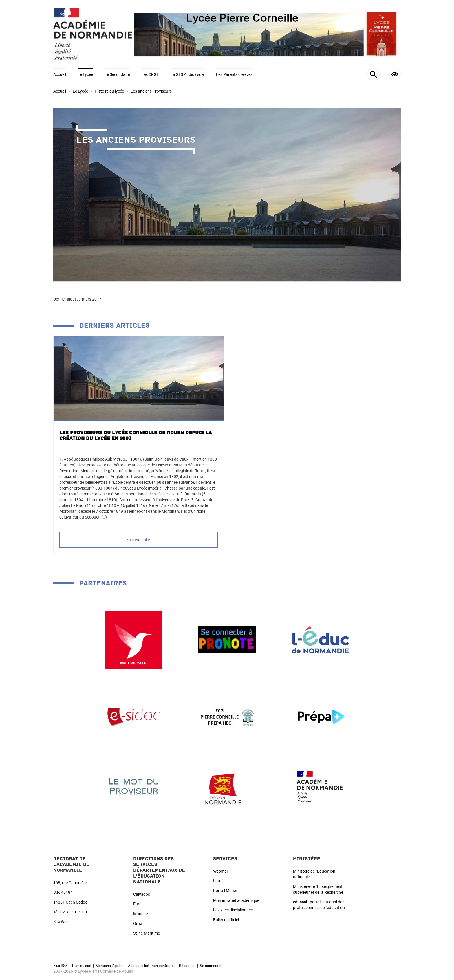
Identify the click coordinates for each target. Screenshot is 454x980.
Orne (138, 923)
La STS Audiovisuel (187, 74)
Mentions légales (110, 966)
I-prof (218, 881)
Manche (140, 914)
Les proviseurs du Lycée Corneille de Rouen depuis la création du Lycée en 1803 (136, 436)
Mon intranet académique (236, 900)
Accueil (60, 74)
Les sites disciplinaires (233, 910)
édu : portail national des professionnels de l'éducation (319, 905)
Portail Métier (225, 890)
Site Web (61, 921)
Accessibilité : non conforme (151, 966)
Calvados (142, 894)
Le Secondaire (117, 74)
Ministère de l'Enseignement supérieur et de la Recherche (318, 889)
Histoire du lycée (109, 91)
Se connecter (211, 966)
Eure (137, 904)
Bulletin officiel (226, 920)
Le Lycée (85, 74)
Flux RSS (61, 966)
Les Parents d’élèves (234, 74)
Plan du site (82, 966)
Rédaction (187, 966)
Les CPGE (150, 74)
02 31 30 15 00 (74, 912)
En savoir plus (139, 540)
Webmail (221, 871)
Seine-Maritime (147, 933)
